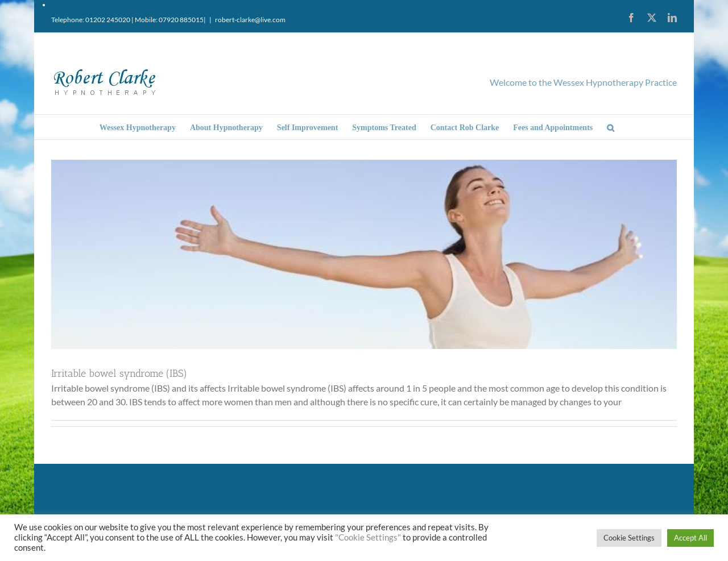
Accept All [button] (690, 538)
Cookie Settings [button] (629, 538)
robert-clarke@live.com (250, 20)
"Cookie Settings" (368, 537)
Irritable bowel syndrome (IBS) (119, 373)
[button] (611, 127)
